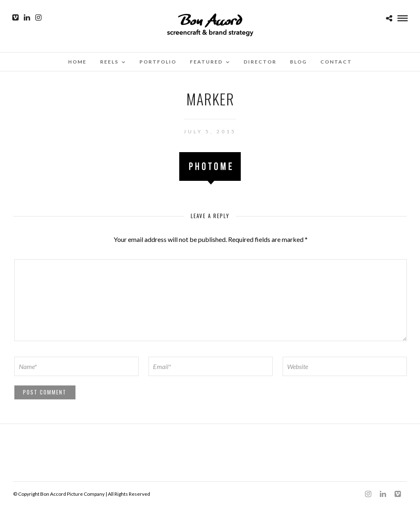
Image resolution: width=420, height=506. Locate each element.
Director (260, 62)
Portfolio (158, 62)
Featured (206, 62)
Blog (298, 62)
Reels (109, 62)
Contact (336, 62)
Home (77, 62)
